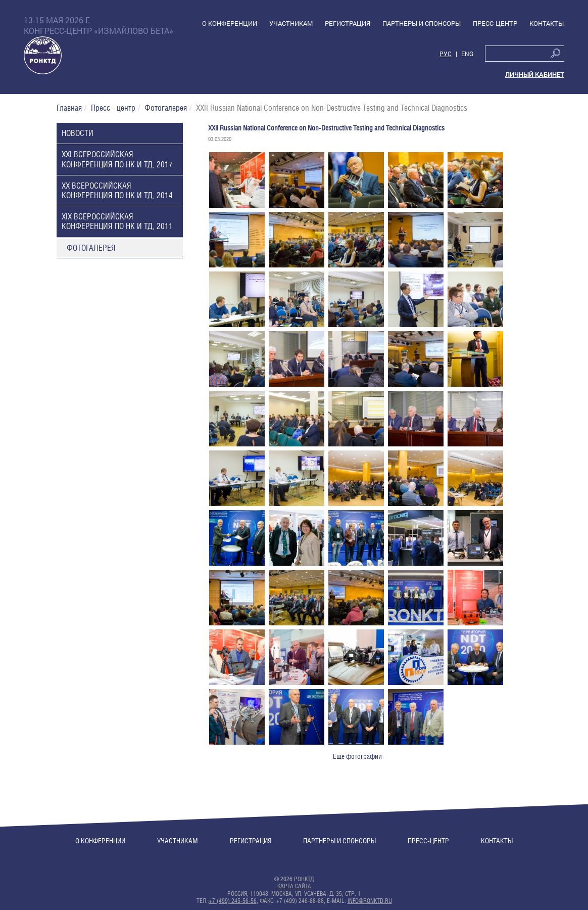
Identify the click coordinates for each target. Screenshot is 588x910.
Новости (78, 133)
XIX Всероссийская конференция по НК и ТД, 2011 (117, 221)
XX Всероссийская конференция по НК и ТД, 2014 (117, 191)
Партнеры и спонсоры (339, 841)
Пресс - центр (113, 108)
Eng (467, 54)
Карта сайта (294, 886)
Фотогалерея (166, 108)
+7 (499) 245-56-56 (233, 901)
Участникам (178, 841)
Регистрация (251, 841)
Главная (69, 108)
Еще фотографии (357, 756)
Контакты (497, 841)
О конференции (100, 841)
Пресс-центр (428, 841)
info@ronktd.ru (370, 901)
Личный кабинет (535, 75)
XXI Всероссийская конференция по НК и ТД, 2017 (117, 159)
